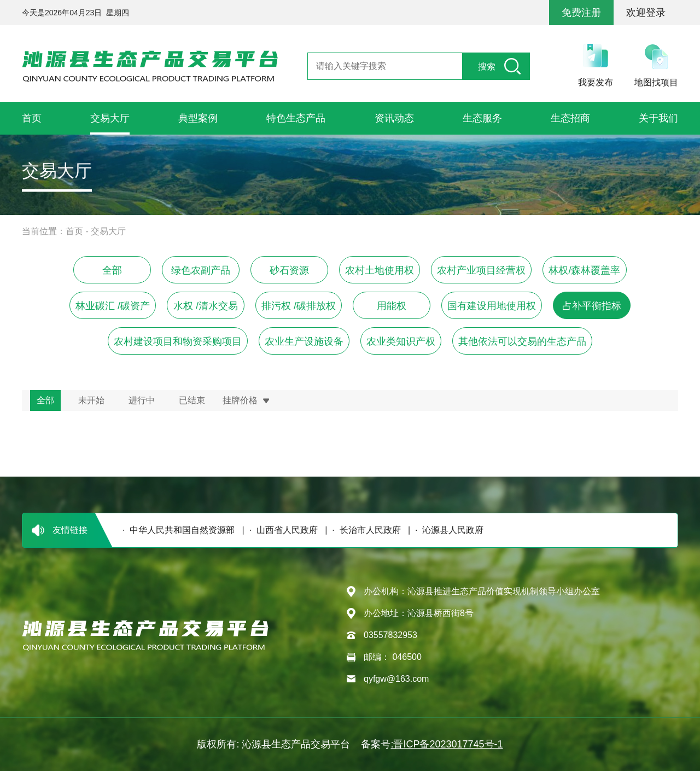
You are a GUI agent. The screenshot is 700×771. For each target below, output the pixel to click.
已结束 (192, 400)
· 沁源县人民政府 (447, 530)
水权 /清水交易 (206, 306)
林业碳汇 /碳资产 (113, 306)
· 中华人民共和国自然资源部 (176, 530)
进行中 (142, 400)
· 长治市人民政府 (364, 530)
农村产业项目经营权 (481, 270)
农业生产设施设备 (304, 341)
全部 (112, 270)
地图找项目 (656, 82)
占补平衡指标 (592, 306)
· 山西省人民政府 (281, 530)
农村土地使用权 (380, 270)
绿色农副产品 (201, 270)
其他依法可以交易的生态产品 (522, 341)
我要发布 (596, 82)
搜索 (487, 66)
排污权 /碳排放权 (299, 306)
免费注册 (581, 13)
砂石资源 (289, 270)
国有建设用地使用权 (492, 306)
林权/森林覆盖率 (584, 270)
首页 (74, 231)
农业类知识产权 (401, 341)
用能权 (392, 306)
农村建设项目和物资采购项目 (178, 341)
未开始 (91, 400)
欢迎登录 (646, 13)
